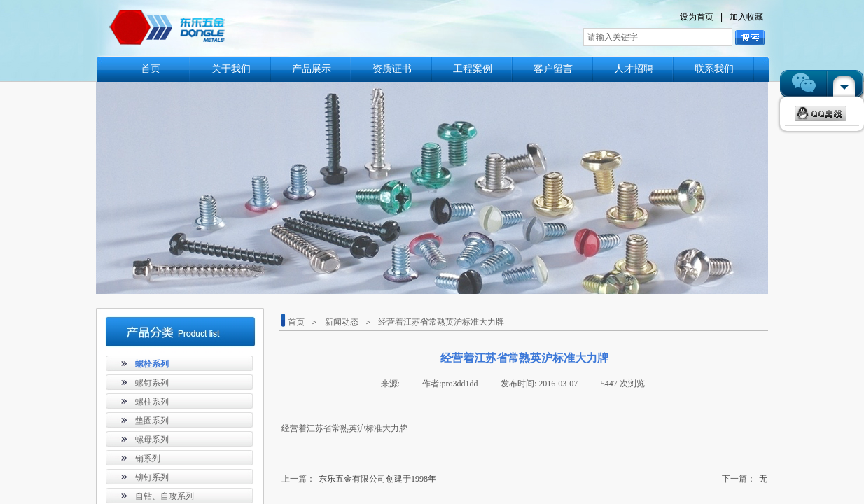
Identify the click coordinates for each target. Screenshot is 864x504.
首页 (151, 69)
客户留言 (553, 69)
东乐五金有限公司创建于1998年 (359, 479)
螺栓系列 (152, 364)
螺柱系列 (152, 402)
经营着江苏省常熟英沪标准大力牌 (441, 322)
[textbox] (658, 37)
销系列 (148, 458)
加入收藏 (746, 17)
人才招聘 (634, 69)
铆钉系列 (152, 477)
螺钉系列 (152, 383)
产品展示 (312, 69)
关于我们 (231, 69)
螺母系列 (152, 440)
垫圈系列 (152, 421)
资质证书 (392, 69)
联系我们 (714, 69)
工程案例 (473, 69)
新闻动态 (342, 322)
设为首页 (697, 17)
